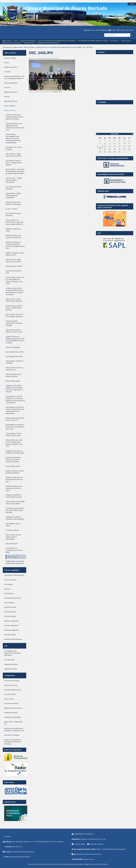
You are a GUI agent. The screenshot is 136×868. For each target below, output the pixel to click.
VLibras (131, 30)
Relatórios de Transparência (12, 43)
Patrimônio (114, 41)
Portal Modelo (65, 858)
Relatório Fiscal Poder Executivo (48, 43)
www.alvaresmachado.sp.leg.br (19, 851)
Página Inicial (7, 41)
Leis (6, 642)
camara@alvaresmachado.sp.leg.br (22, 846)
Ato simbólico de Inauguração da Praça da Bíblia (65, 47)
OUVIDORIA (78, 853)
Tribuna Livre (125, 41)
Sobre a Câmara (29, 47)
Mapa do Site (91, 30)
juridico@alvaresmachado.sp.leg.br (114, 843)
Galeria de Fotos (42, 47)
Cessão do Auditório (96, 838)
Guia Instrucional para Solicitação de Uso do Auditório (57, 41)
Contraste (122, 30)
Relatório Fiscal (29, 43)
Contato (114, 30)
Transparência (9, 670)
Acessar (132, 4)
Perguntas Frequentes (28, 41)
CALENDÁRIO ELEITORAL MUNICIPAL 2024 (93, 41)
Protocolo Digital (80, 838)
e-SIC (16, 41)
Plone (105, 858)
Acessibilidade (103, 30)
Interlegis (86, 858)
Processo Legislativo (12, 568)
